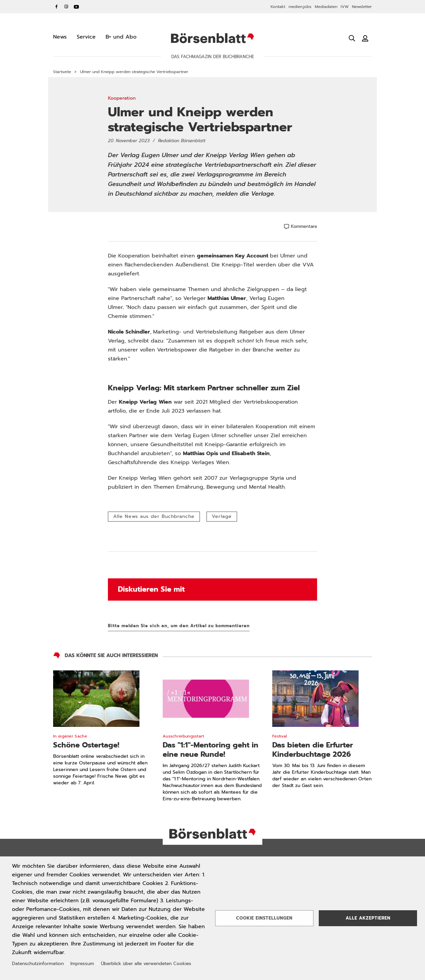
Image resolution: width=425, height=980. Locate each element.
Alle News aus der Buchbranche (154, 516)
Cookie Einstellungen (264, 918)
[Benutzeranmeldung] (365, 38)
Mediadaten (326, 7)
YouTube (76, 7)
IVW (345, 7)
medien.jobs (300, 7)
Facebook (56, 7)
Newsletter (362, 7)
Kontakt (278, 7)
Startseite (62, 72)
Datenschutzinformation (38, 964)
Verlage (222, 516)
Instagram (66, 7)
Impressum (82, 964)
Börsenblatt (212, 38)
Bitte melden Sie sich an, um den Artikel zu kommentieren (179, 626)
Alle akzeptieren (368, 918)
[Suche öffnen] (352, 38)
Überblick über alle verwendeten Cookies (146, 964)
